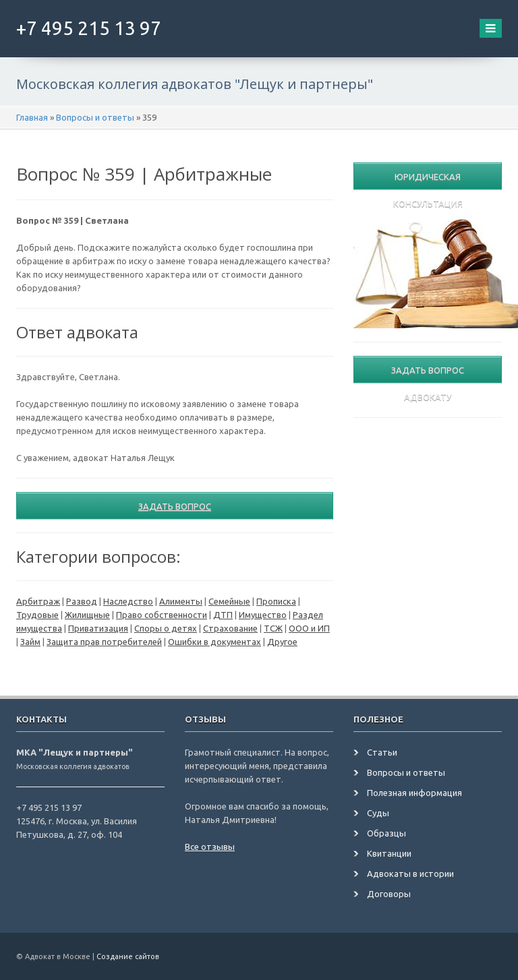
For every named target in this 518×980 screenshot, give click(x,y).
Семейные (229, 601)
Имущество (263, 615)
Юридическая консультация (428, 181)
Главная (32, 117)
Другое (282, 642)
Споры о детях (166, 628)
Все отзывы (210, 847)
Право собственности (162, 615)
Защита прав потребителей (104, 642)
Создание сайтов (128, 956)
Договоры (389, 894)
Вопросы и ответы (95, 117)
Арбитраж (38, 601)
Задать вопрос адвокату (428, 374)
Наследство (128, 601)
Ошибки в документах (214, 642)
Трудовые (37, 615)
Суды (378, 813)
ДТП (223, 615)
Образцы (386, 833)
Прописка (276, 601)
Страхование (230, 628)
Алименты (181, 601)
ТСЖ (273, 628)
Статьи (382, 752)
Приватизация (98, 628)
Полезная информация (414, 793)
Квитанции (389, 853)
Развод (82, 601)
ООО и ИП (309, 628)
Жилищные (87, 615)
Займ (30, 642)
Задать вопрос (175, 506)
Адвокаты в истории (410, 874)
